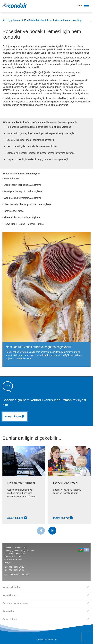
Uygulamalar (15, 20)
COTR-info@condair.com (17, 574)
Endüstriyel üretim (34, 20)
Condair (15, 5)
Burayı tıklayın (15, 416)
